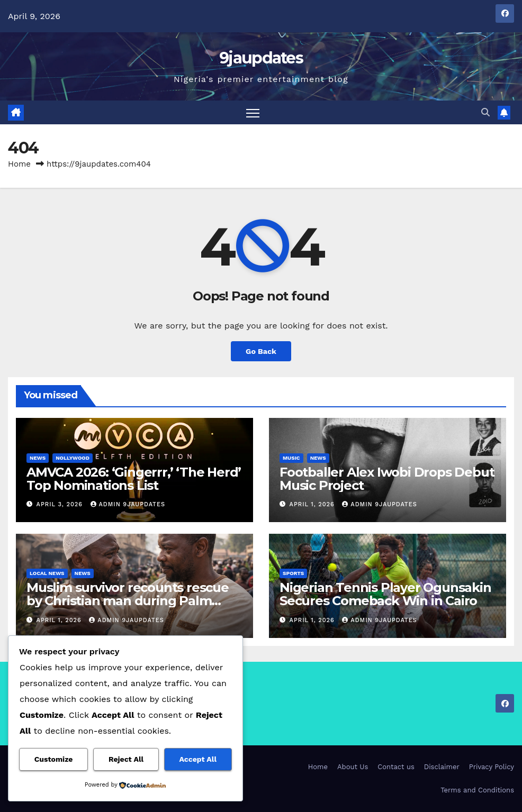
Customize (54, 759)
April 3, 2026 (61, 504)
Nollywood (73, 458)
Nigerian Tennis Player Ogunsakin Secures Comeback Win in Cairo (385, 594)
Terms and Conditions (477, 790)
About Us (353, 767)
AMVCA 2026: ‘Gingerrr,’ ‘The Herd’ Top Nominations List (134, 479)
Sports (293, 573)
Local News (47, 573)
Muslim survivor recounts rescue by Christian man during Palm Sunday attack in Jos (128, 601)
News (38, 458)
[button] (485, 112)
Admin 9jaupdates (128, 504)
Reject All (126, 759)
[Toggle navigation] (253, 112)
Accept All (198, 759)
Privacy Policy (492, 767)
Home (19, 164)
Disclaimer (442, 767)
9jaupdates (261, 58)
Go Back (261, 351)
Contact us (396, 767)
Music (291, 458)
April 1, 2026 (313, 504)
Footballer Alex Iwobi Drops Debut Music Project (387, 479)
